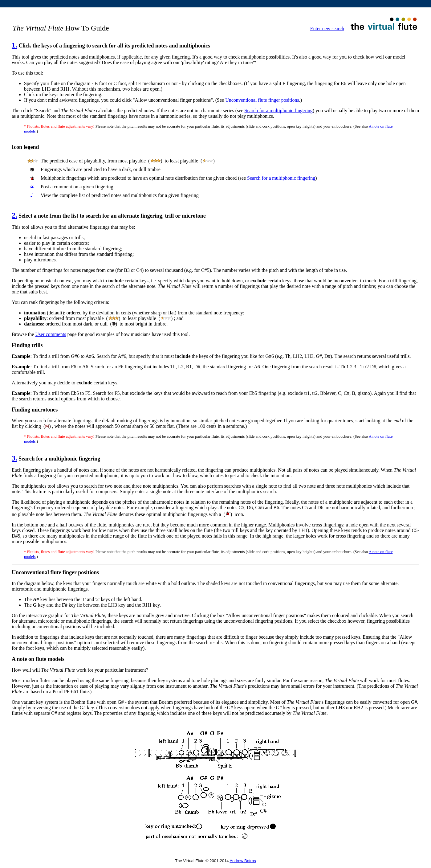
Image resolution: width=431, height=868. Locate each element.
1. (14, 45)
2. (14, 215)
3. (14, 458)
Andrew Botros (243, 861)
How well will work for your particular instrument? (80, 670)
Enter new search (327, 29)
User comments (51, 334)
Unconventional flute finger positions (262, 100)
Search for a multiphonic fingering (279, 111)
